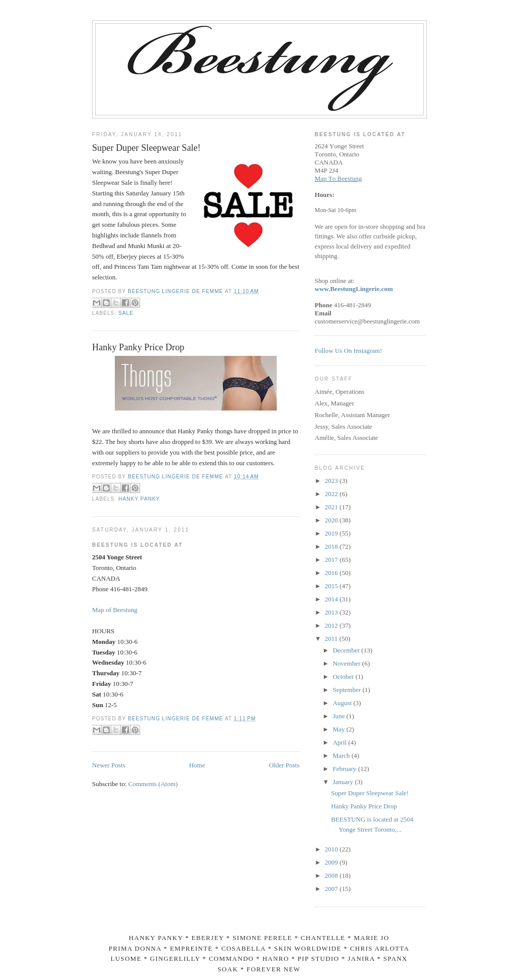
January (344, 782)
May (340, 729)
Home (197, 765)
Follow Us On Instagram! (348, 351)
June (340, 716)
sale (126, 313)
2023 (332, 481)
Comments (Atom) (153, 784)
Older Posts (284, 765)
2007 (332, 889)
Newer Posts (109, 765)
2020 (332, 520)
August (343, 703)
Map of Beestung (115, 610)
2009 (332, 862)
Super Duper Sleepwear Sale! (146, 148)
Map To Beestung (338, 178)
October (344, 677)
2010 (332, 849)
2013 (332, 612)
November (348, 663)
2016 (332, 573)
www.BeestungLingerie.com (354, 289)
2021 (332, 507)
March (342, 756)
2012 (332, 625)
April (341, 742)
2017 (332, 560)
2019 (332, 533)
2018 (332, 546)
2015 (332, 586)
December (347, 650)
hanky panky (139, 499)
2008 (332, 875)
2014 (332, 599)
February (346, 769)
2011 (332, 639)
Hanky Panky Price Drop (138, 347)
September (348, 690)
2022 (332, 494)
